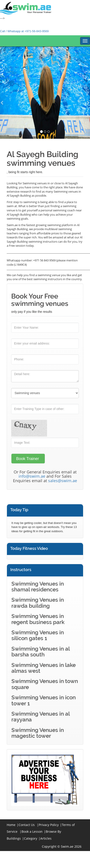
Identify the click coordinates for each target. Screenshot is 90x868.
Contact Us (27, 825)
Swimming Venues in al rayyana (41, 717)
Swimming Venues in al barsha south (41, 652)
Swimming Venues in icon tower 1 (44, 700)
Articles (46, 838)
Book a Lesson (32, 831)
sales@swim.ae (63, 481)
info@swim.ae (32, 476)
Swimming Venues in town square (45, 684)
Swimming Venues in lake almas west (44, 668)
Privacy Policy (49, 825)
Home (11, 825)
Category (31, 838)
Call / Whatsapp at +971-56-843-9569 (24, 31)
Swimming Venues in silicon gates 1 (38, 635)
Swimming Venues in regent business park (38, 619)
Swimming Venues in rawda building (38, 603)
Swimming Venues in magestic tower (38, 733)
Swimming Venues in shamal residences (38, 587)
